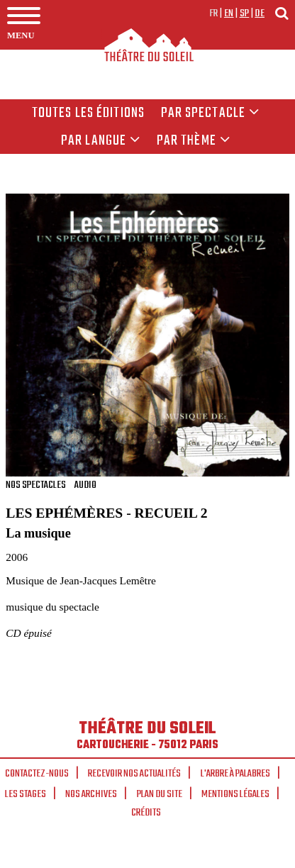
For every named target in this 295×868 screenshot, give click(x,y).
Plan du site (160, 794)
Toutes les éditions (88, 113)
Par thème (194, 141)
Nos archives (91, 794)
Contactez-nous (37, 774)
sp (245, 13)
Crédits (146, 813)
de (260, 13)
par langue (101, 141)
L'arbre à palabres (235, 774)
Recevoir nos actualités (134, 774)
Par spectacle (211, 113)
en (229, 13)
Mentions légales (235, 794)
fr (214, 13)
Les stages (26, 794)
